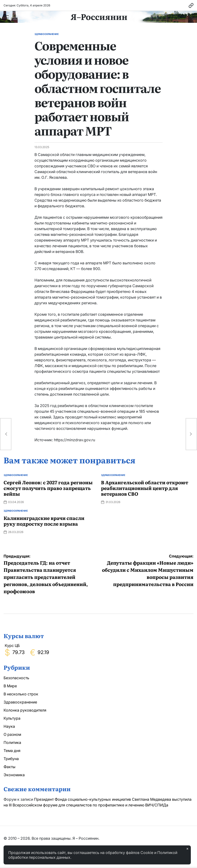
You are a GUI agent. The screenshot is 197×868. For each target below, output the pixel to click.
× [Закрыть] (187, 849)
